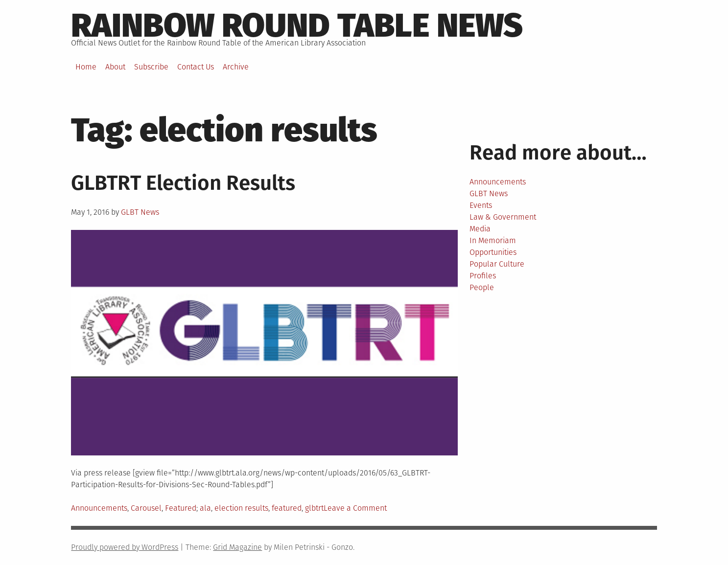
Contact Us (196, 67)
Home (86, 67)
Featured (181, 508)
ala (205, 508)
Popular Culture (497, 264)
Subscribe (151, 67)
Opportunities (493, 252)
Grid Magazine (237, 547)
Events (481, 205)
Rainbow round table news (297, 25)
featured (287, 508)
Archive (236, 67)
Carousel (146, 508)
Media (480, 229)
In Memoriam (493, 240)
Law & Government (503, 217)
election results (241, 508)
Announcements (99, 508)
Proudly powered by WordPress (125, 547)
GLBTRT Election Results (183, 183)
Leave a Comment (355, 508)
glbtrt (314, 508)
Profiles (483, 276)
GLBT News (140, 212)
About (115, 67)
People (482, 287)
